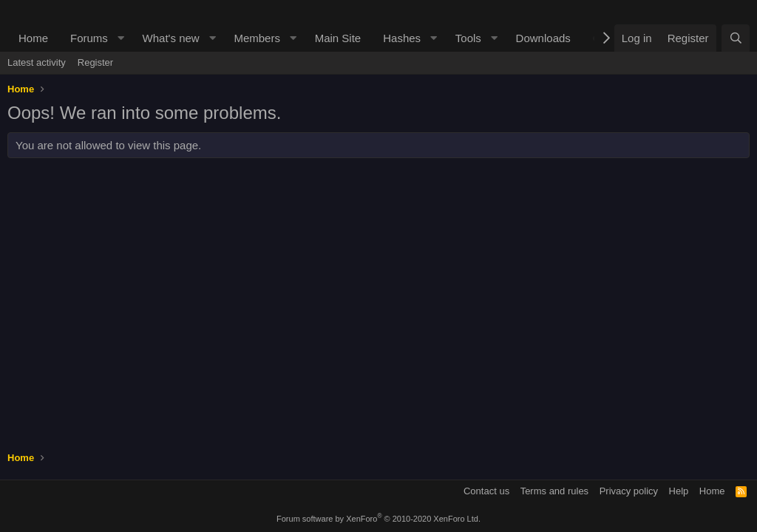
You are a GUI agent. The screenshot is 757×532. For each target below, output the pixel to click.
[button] (121, 38)
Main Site (338, 38)
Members (257, 38)
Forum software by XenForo (378, 519)
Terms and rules (554, 491)
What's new (171, 38)
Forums (89, 38)
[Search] (736, 38)
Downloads (543, 38)
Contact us (486, 491)
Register (95, 62)
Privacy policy (629, 491)
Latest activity (37, 62)
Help (679, 491)
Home (33, 38)
